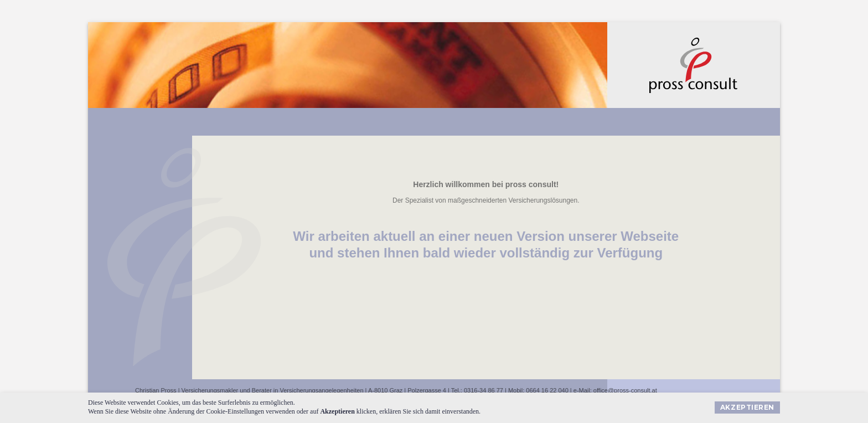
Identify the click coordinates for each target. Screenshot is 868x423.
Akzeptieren (747, 407)
